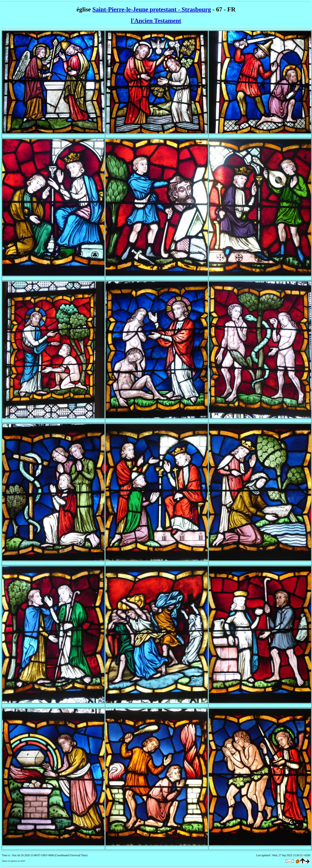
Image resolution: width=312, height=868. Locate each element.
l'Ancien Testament (156, 21)
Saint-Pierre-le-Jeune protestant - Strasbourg (152, 9)
